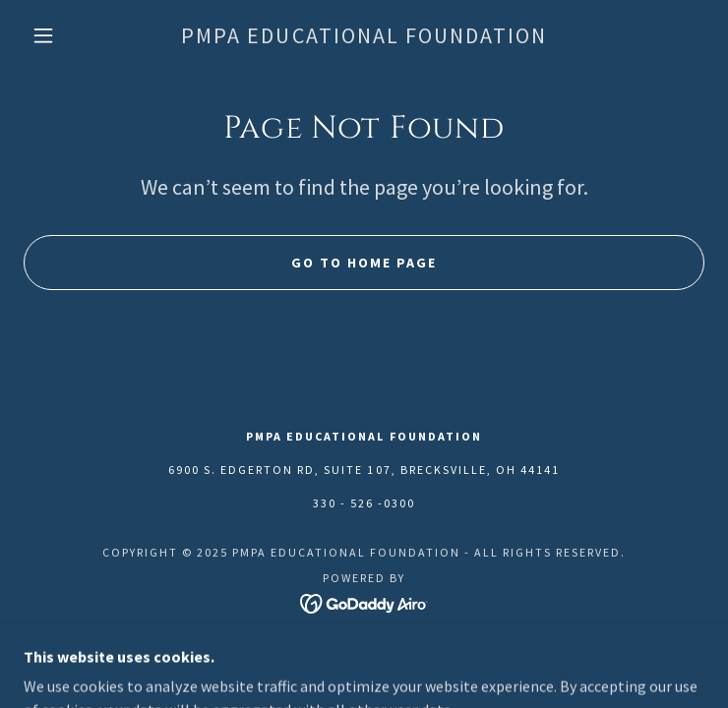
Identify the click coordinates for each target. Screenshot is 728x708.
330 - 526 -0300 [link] (364, 503)
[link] (364, 35)
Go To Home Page (364, 263)
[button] (58, 35)
